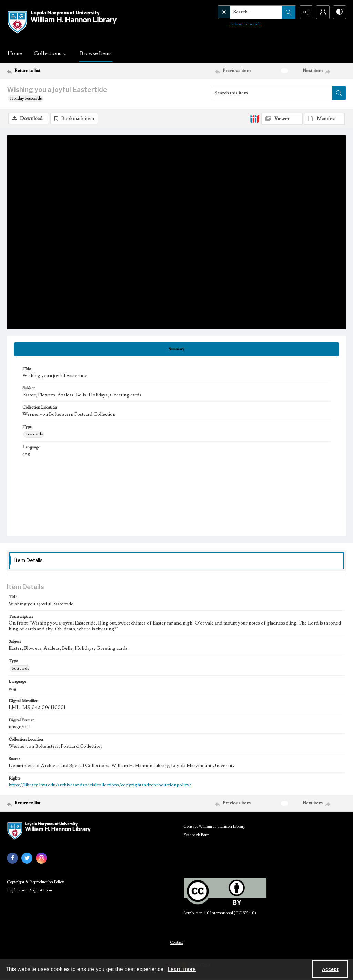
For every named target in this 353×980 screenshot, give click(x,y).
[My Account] (322, 12)
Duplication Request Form (29, 890)
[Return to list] (53, 71)
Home (15, 53)
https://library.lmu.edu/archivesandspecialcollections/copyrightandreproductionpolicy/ (100, 785)
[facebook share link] (12, 858)
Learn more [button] (182, 969)
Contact (176, 942)
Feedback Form (196, 835)
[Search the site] (242, 12)
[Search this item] (272, 93)
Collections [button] (51, 53)
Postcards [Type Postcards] (34, 434)
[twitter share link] (27, 858)
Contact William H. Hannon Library (214, 827)
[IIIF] (255, 118)
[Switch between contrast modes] (339, 12)
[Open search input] (288, 12)
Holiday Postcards (26, 98)
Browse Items (96, 53)
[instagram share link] (41, 858)
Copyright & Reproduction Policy (36, 882)
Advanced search (231, 24)
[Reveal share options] (305, 12)
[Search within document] (339, 93)
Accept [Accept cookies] (330, 969)
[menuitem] (176, 942)
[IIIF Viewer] (282, 119)
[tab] (176, 349)
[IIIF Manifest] (324, 119)
